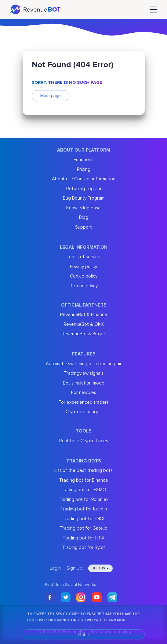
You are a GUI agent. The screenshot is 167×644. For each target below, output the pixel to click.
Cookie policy (84, 276)
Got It (83, 635)
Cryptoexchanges (84, 412)
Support (83, 227)
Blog (84, 217)
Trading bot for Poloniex (83, 499)
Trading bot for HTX (83, 538)
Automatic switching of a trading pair (84, 364)
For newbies (84, 392)
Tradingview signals (84, 373)
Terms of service (83, 257)
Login (55, 568)
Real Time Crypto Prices (84, 441)
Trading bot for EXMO (83, 490)
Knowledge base (83, 208)
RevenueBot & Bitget (83, 334)
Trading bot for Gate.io (84, 528)
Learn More (116, 620)
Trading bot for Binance (84, 480)
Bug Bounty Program (84, 198)
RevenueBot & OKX (84, 324)
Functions (83, 160)
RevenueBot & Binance (84, 315)
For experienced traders (84, 402)
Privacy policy (83, 267)
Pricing (84, 169)
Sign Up (74, 568)
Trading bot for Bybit (83, 547)
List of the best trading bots (83, 470)
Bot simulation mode (84, 383)
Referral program (84, 189)
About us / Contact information (84, 179)
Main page (51, 96)
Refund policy (84, 286)
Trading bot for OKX (84, 519)
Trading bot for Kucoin (84, 509)
